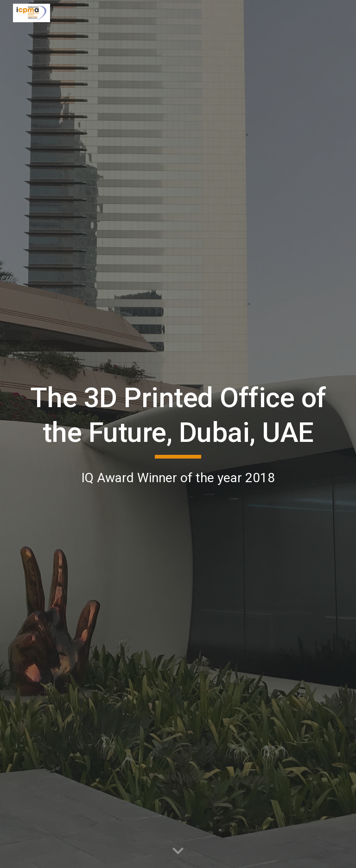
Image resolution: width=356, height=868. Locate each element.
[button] (178, 851)
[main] (178, 434)
